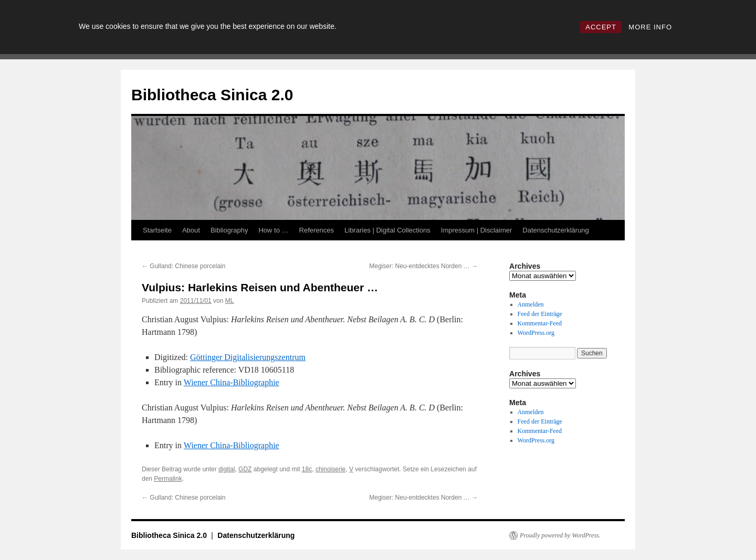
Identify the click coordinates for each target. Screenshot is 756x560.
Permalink (168, 479)
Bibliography (229, 230)
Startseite (157, 230)
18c (307, 469)
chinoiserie (330, 469)
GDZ (245, 469)
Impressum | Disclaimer (477, 230)
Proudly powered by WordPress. (560, 535)
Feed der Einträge (540, 314)
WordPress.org (536, 333)
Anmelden (531, 304)
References (317, 230)
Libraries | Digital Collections (387, 230)
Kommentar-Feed (540, 323)
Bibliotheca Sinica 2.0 (212, 95)
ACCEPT (601, 27)
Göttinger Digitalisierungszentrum (248, 357)
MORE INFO (650, 27)
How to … (273, 230)
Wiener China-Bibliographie (232, 382)
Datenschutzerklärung (555, 230)
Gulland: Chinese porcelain (183, 266)
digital (227, 469)
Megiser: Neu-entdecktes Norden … (423, 266)
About (191, 230)
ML (230, 301)
